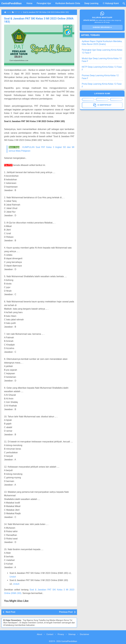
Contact (50, 634)
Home (29, 3)
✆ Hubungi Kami (111, 3)
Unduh (13, 576)
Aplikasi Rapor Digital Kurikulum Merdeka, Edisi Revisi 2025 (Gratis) (102, 43)
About (39, 634)
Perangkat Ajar (44, 3)
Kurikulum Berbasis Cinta (68, 3)
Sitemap (72, 634)
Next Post (10, 612)
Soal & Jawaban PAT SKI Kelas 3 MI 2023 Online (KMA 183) (37, 20)
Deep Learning (91, 3)
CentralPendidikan (11, 3)
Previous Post (66, 612)
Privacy (61, 634)
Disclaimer (84, 634)
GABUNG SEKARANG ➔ (102, 27)
